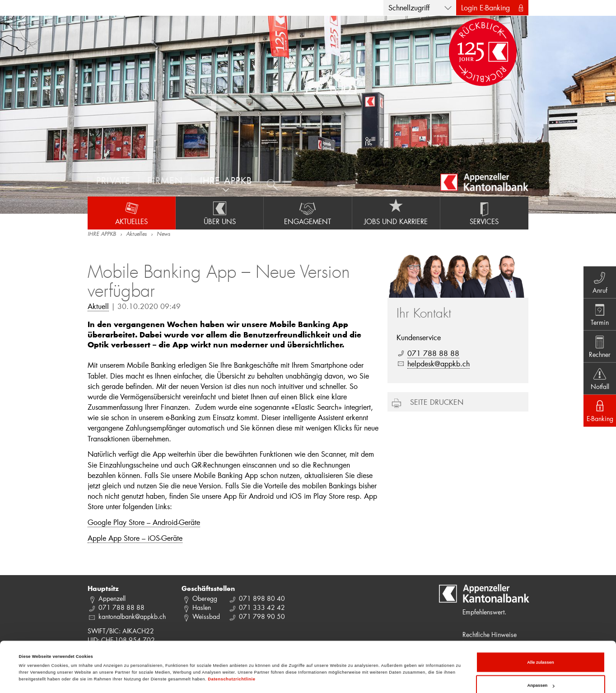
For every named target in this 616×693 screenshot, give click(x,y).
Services (484, 213)
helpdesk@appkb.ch (439, 363)
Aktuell (98, 306)
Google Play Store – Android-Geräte (144, 522)
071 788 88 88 (433, 353)
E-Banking (598, 413)
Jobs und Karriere (396, 213)
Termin (598, 313)
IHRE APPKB (102, 234)
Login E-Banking (485, 7)
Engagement (308, 213)
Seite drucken (437, 402)
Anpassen (541, 648)
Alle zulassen (540, 625)
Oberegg (205, 598)
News (163, 234)
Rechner (598, 346)
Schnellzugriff (409, 7)
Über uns (219, 213)
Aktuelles (131, 213)
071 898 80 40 (262, 598)
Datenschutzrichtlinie (231, 642)
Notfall (598, 379)
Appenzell (112, 598)
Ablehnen (541, 672)
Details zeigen (33, 658)
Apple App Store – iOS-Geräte (135, 538)
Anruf (598, 279)
